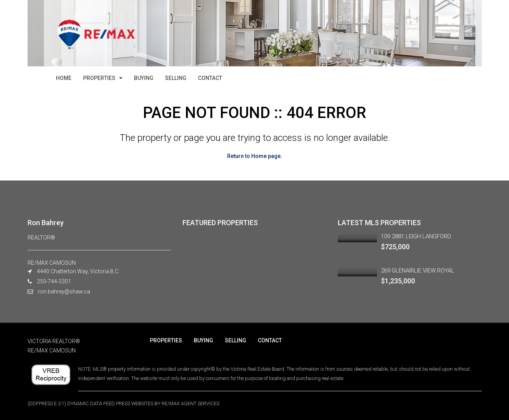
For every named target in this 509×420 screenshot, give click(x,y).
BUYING (144, 78)
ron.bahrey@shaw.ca (64, 292)
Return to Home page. (255, 156)
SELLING (176, 78)
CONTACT (210, 78)
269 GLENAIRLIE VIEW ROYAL (418, 271)
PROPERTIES (99, 78)
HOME (64, 78)
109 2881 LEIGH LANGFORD (416, 236)
